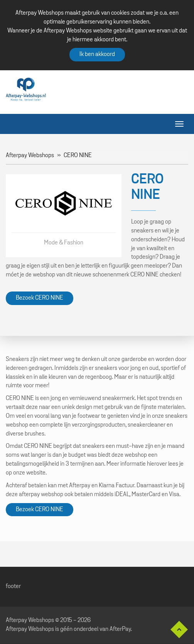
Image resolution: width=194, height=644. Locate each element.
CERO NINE (78, 156)
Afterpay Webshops (30, 156)
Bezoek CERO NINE (40, 298)
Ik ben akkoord (97, 54)
